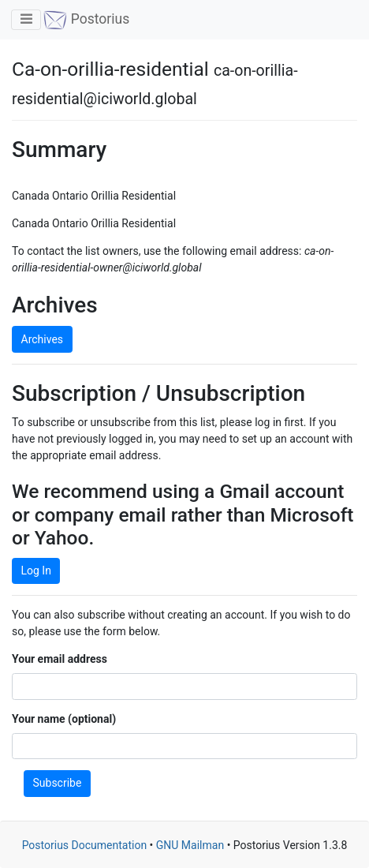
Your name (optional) (64, 719)
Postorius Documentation (85, 845)
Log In (36, 571)
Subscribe (58, 783)
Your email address (60, 659)
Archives (43, 339)
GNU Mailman (190, 845)
